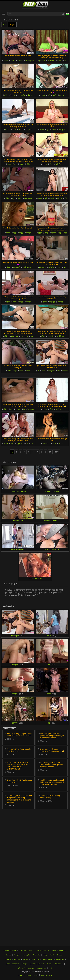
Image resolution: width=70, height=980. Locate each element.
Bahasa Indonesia (12, 964)
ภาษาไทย (22, 950)
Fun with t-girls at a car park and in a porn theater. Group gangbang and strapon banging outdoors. (19, 799)
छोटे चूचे (52, 302)
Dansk (54, 950)
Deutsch (49, 964)
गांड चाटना (43, 267)
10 (50, 452)
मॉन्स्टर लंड (15, 336)
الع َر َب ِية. (26, 955)
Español (41, 964)
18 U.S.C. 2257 (47, 975)
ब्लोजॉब (20, 61)
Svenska (8, 959)
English (32, 964)
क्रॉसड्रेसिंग (51, 61)
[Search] (63, 14)
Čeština (8, 955)
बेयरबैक (30, 95)
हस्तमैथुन (31, 409)
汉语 (51, 968)
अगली (56, 452)
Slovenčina (35, 959)
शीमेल (6, 61)
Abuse (36, 975)
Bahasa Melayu (47, 959)
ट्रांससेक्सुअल (29, 61)
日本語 (39, 950)
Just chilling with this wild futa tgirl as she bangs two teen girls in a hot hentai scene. (52, 736)
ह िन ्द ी (22, 968)
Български (59, 964)
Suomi (46, 950)
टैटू (24, 409)
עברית (45, 955)
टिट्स (66, 233)
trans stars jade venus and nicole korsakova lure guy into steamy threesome (51, 765)
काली (55, 95)
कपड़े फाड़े (59, 409)
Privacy (21, 975)
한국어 (31, 950)
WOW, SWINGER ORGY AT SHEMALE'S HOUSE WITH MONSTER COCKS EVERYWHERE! (18, 766)
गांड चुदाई (16, 267)
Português (36, 955)
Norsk (14, 950)
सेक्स (46, 233)
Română (60, 955)
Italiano (26, 959)
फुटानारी (42, 61)
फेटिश (13, 61)
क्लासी (52, 198)
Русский (17, 959)
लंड (65, 61)
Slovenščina (42, 968)
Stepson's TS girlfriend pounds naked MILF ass (19, 750)
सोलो (43, 336)
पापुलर (12, 24)
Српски (6, 950)
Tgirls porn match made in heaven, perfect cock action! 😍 (52, 750)
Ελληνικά (62, 950)
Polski (52, 955)
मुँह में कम (20, 444)
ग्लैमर (15, 302)
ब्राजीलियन (60, 336)
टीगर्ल (13, 95)
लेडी (32, 444)
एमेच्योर (18, 409)
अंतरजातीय (21, 95)
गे (38, 371)
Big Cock (24, 336)
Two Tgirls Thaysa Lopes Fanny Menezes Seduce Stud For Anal (19, 735)
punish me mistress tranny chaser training (50, 797)
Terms (28, 975)
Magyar (17, 955)
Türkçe (24, 964)
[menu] (4, 14)
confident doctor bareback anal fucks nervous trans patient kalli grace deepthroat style (52, 782)
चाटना (59, 267)
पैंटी (66, 198)
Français (31, 968)
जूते (49, 95)
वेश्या (15, 233)
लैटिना (21, 130)
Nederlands (60, 959)
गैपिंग (28, 164)
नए (4, 24)
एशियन (60, 198)
